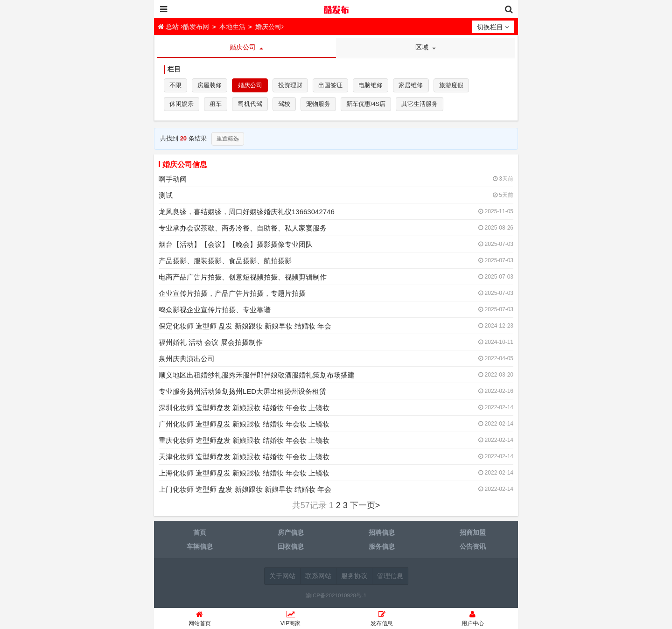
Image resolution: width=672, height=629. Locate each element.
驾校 (287, 106)
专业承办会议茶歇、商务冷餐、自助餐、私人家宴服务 (243, 230)
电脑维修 (375, 86)
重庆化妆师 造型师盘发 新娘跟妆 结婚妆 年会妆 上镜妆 (244, 443)
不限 (176, 86)
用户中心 (472, 620)
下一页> (365, 508)
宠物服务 (322, 106)
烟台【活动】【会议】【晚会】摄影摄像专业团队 (236, 247)
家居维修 (416, 86)
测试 (166, 198)
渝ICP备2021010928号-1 (336, 598)
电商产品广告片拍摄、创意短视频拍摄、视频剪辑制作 (243, 279)
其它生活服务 (426, 106)
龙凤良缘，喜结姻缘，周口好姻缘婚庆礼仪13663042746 (247, 214)
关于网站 (282, 578)
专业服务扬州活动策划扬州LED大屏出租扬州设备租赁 (242, 394)
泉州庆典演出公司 (187, 361)
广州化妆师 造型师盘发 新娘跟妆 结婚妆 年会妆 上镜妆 (244, 426)
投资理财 (293, 86)
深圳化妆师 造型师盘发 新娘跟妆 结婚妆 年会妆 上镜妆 (244, 410)
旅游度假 (457, 86)
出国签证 (334, 86)
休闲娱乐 (182, 106)
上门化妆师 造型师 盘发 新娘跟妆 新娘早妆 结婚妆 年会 (245, 492)
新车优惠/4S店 (371, 106)
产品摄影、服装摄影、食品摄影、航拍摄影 (225, 263)
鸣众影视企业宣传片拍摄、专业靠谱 (215, 312)
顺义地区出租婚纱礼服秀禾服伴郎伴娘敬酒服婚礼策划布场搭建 (257, 377)
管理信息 (390, 578)
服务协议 (354, 578)
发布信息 (381, 620)
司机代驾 (252, 106)
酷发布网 (336, 9)
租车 (217, 106)
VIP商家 (290, 620)
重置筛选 (228, 141)
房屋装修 (211, 86)
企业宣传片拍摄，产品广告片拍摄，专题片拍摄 (232, 296)
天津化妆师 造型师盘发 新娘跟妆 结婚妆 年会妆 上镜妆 (244, 459)
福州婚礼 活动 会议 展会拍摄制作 (211, 345)
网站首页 (199, 620)
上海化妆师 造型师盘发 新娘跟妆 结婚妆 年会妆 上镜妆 (244, 475)
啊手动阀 (173, 181)
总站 (169, 27)
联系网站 (318, 578)
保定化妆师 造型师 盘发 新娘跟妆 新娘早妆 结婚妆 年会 (245, 328)
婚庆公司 (268, 27)
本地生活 (232, 27)
